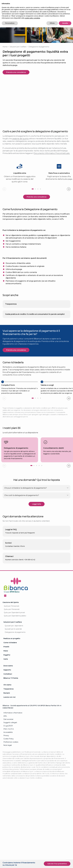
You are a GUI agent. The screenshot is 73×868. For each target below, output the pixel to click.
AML (5, 724)
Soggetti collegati (10, 731)
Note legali (8, 753)
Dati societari (8, 727)
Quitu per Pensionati (12, 617)
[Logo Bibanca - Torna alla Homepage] (16, 594)
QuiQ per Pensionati (12, 614)
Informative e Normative (13, 721)
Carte (6, 667)
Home (5, 47)
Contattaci (8, 682)
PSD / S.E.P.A (9, 737)
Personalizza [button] (10, 23)
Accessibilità (8, 740)
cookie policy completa (32, 18)
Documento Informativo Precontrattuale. (52, 153)
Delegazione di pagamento (15, 640)
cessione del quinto (20, 139)
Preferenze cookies (11, 750)
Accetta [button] (65, 23)
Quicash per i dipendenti (14, 634)
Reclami (7, 701)
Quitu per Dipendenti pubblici (15, 624)
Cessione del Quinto (11, 611)
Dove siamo (8, 674)
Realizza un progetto (12, 647)
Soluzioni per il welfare (18, 47)
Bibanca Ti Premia (11, 686)
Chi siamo (7, 693)
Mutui (6, 659)
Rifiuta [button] (52, 23)
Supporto (7, 678)
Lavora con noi (9, 705)
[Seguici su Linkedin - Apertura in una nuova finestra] (5, 604)
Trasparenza (8, 697)
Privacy (6, 744)
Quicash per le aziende (13, 637)
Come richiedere (10, 651)
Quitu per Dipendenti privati (14, 621)
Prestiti (6, 655)
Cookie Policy (9, 747)
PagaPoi (7, 663)
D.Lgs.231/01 (8, 734)
